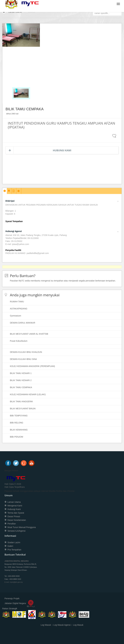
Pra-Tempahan (14, 550)
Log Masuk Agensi (62, 625)
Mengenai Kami (15, 506)
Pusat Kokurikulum (19, 341)
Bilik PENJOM (16, 437)
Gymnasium (16, 316)
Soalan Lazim (14, 542)
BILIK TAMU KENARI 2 (21, 380)
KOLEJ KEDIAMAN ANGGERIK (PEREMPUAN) (32, 366)
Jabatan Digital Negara (15, 603)
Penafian (12, 524)
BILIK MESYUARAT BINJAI (23, 409)
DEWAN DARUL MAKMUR (23, 323)
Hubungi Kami (62, 150)
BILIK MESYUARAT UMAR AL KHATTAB (29, 334)
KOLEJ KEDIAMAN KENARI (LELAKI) (28, 394)
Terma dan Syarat (16, 513)
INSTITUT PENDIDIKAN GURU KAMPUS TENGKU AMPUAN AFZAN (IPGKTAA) (61, 125)
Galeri (10, 546)
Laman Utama (15, 12)
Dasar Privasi (14, 516)
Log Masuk (46, 625)
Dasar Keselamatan (17, 520)
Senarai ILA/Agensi (16, 531)
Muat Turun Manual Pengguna (22, 527)
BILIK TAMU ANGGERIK (21, 401)
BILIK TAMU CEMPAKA (21, 387)
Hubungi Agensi (62, 231)
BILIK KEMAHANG (19, 430)
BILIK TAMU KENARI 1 (21, 373)
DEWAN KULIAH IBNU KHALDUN (26, 352)
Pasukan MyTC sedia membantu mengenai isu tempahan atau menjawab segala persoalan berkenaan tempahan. (63, 281)
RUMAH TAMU (17, 302)
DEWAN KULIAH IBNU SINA (23, 359)
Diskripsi (62, 201)
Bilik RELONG (17, 423)
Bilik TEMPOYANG (19, 416)
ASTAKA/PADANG (19, 309)
